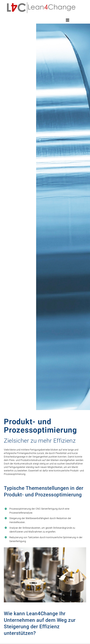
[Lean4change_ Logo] (41, 2)
